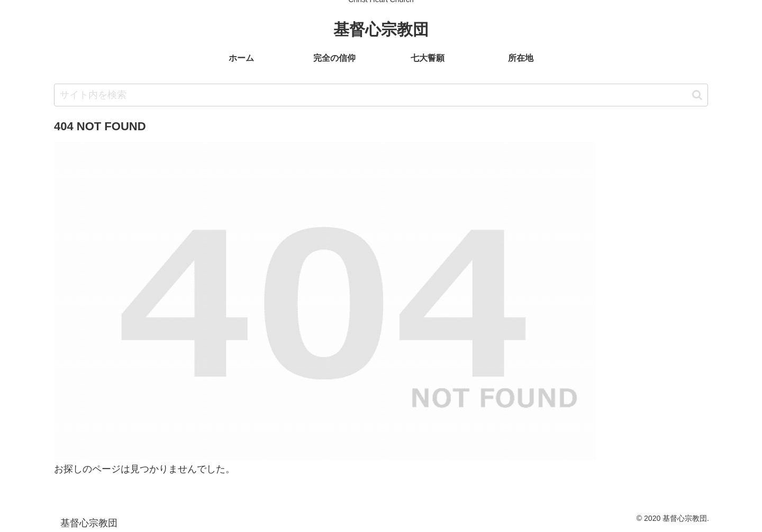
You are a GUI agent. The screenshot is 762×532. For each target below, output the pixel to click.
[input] (381, 95)
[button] (697, 95)
